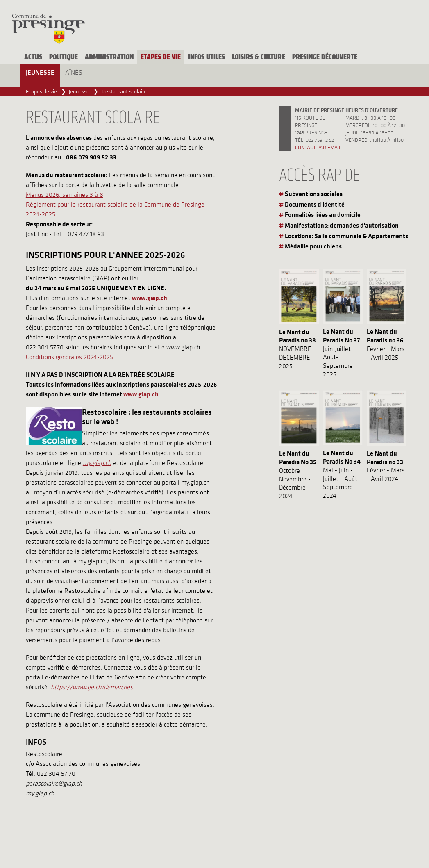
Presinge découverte (325, 57)
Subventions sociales (314, 194)
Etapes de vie (161, 57)
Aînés (74, 72)
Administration (109, 57)
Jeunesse (40, 72)
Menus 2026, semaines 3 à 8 (65, 194)
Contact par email (318, 147)
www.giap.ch (141, 394)
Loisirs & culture (259, 57)
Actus (33, 57)
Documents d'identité (315, 204)
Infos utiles (207, 57)
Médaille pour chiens (313, 246)
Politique (64, 57)
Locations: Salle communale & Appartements (346, 236)
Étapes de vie (41, 91)
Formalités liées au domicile (323, 214)
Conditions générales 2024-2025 (69, 357)
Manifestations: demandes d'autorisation (342, 225)
